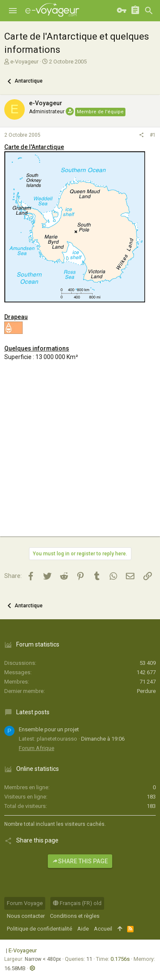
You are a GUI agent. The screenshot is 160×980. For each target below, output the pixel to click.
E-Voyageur (23, 950)
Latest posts (33, 712)
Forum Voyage (25, 903)
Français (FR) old (77, 903)
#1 (153, 135)
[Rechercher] (149, 11)
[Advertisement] (80, 456)
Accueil (103, 929)
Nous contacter (26, 916)
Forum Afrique (36, 748)
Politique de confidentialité (39, 929)
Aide (83, 929)
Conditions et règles (75, 916)
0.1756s (120, 959)
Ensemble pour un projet (49, 729)
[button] (13, 11)
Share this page (80, 861)
